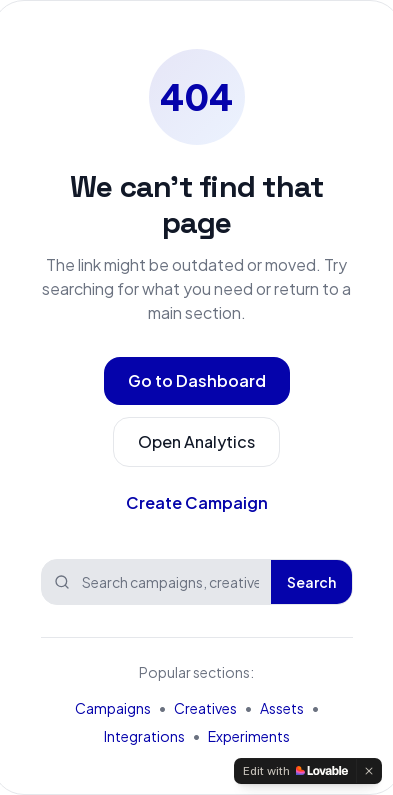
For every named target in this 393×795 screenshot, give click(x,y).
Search (311, 582)
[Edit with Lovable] (295, 771)
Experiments (249, 736)
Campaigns (113, 708)
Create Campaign (197, 502)
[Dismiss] (369, 771)
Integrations (144, 736)
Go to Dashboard (197, 380)
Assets (282, 708)
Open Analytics (196, 441)
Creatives (205, 708)
